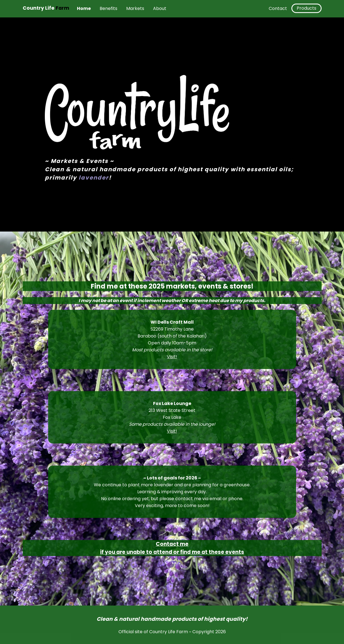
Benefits (108, 8)
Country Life (46, 8)
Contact (278, 8)
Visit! (172, 357)
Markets (135, 8)
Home (84, 8)
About (160, 8)
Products (307, 8)
